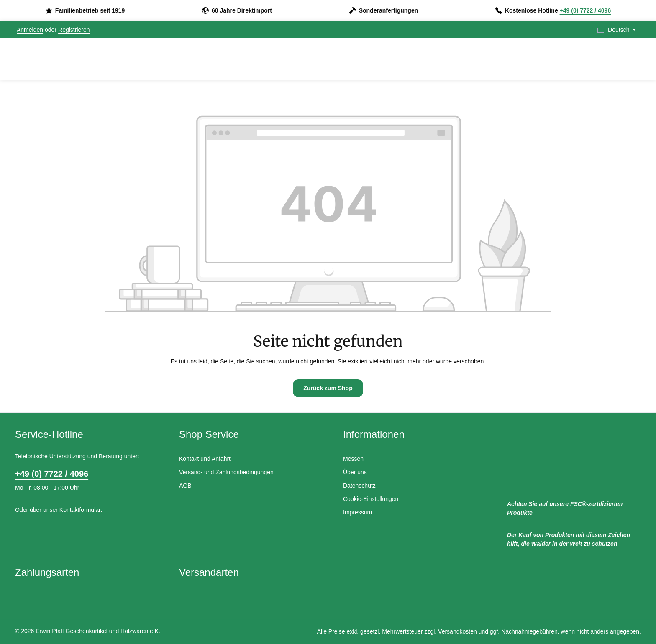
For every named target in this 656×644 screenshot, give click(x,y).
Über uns (355, 472)
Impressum (357, 512)
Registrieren (74, 30)
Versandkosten (457, 631)
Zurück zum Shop (328, 388)
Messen (353, 459)
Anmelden (30, 30)
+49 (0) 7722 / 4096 (586, 10)
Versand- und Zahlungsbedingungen (226, 472)
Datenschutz (359, 486)
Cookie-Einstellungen (371, 499)
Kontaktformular (80, 510)
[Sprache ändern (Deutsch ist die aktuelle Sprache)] (617, 30)
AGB (185, 486)
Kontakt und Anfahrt (205, 459)
